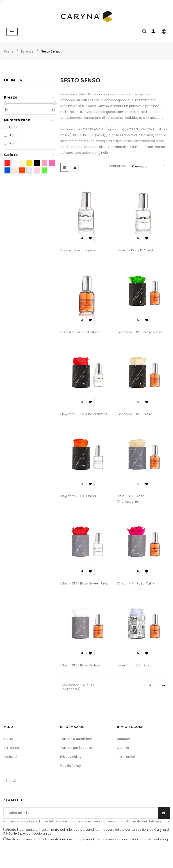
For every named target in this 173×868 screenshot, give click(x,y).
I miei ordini (126, 757)
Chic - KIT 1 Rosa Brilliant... (82, 665)
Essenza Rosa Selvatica (80, 332)
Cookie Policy (71, 766)
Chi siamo (11, 748)
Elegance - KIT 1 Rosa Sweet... (85, 414)
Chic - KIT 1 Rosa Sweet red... (85, 583)
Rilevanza (150, 166)
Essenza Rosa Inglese (78, 250)
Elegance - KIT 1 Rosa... (136, 414)
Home (8, 739)
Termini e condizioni (76, 739)
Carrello (123, 748)
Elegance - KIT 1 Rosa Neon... (141, 332)
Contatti (10, 757)
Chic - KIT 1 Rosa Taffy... (137, 583)
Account (124, 739)
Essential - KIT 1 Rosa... (135, 665)
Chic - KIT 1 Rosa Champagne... (131, 499)
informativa (68, 821)
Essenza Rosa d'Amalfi (136, 250)
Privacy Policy (71, 757)
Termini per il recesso (77, 748)
